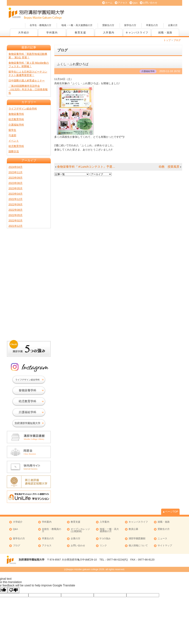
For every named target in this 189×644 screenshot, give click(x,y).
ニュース (162, 539)
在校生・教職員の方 (51, 530)
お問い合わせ (150, 3)
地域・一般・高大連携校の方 (77, 25)
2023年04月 (16, 194)
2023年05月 (16, 188)
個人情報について (138, 546)
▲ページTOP (170, 512)
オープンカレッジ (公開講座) (80, 530)
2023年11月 (16, 172)
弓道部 (12, 135)
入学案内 (109, 33)
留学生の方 (130, 25)
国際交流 (14, 151)
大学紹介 (24, 33)
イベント (14, 141)
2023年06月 (16, 183)
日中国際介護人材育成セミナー (27, 81)
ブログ (17, 546)
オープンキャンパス (91, 13)
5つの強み (105, 539)
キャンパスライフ (137, 33)
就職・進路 (165, 33)
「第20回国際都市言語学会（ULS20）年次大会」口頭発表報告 (28, 89)
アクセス (123, 3)
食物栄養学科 (16, 114)
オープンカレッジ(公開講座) (168, 13)
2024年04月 (16, 167)
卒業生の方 (152, 25)
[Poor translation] (13, 590)
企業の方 (173, 25)
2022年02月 (16, 221)
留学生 (12, 130)
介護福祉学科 (16, 125)
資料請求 (142, 13)
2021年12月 (16, 226)
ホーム (109, 3)
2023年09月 (16, 178)
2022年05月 (16, 215)
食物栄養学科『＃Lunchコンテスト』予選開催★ (88, 167)
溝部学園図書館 (137, 539)
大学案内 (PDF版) (117, 13)
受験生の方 (108, 25)
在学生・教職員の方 (41, 25)
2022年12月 (16, 199)
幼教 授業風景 (169, 167)
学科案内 (52, 33)
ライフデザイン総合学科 (23, 109)
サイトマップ (165, 546)
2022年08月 (16, 210)
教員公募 (133, 529)
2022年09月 (16, 204)
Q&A (135, 3)
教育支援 (80, 33)
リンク (103, 546)
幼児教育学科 (16, 119)
